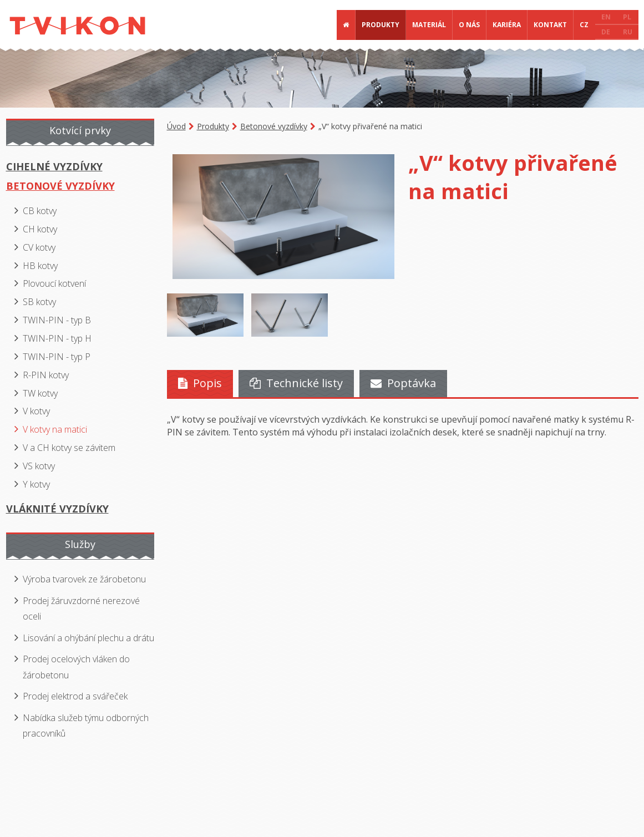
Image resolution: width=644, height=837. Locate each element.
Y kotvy (36, 484)
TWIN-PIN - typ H (57, 338)
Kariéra (507, 25)
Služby (80, 544)
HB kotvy (40, 266)
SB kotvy (39, 302)
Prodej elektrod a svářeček (75, 696)
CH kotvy (40, 229)
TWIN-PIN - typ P (57, 357)
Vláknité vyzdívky (57, 509)
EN (606, 17)
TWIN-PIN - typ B (57, 320)
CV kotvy (39, 247)
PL (627, 17)
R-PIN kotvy (46, 375)
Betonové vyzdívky (274, 126)
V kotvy (36, 411)
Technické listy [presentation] (296, 383)
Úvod (176, 126)
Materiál (429, 25)
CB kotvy (40, 211)
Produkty (381, 25)
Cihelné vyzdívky (54, 166)
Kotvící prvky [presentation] (80, 130)
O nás (469, 25)
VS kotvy (39, 466)
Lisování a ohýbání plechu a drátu (88, 638)
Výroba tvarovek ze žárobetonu (84, 579)
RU (628, 32)
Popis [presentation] (200, 383)
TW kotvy (40, 393)
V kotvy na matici (55, 429)
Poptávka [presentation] (403, 383)
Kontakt (550, 25)
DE (606, 32)
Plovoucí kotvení (54, 283)
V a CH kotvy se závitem (69, 448)
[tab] (200, 384)
